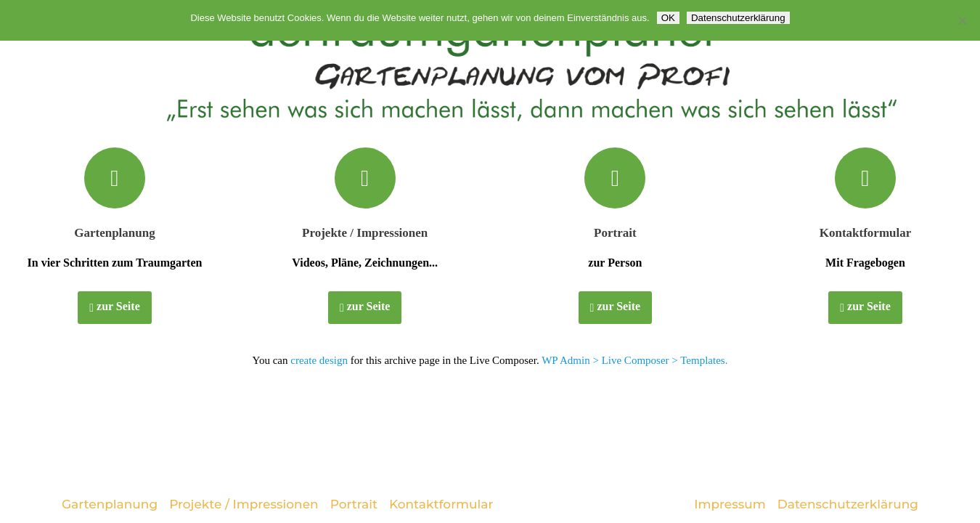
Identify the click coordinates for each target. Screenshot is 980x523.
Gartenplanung (114, 233)
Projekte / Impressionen (365, 233)
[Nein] (962, 20)
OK (668, 18)
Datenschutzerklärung (848, 504)
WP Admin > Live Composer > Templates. (634, 360)
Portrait (615, 233)
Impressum (730, 504)
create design (319, 360)
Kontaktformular (866, 233)
